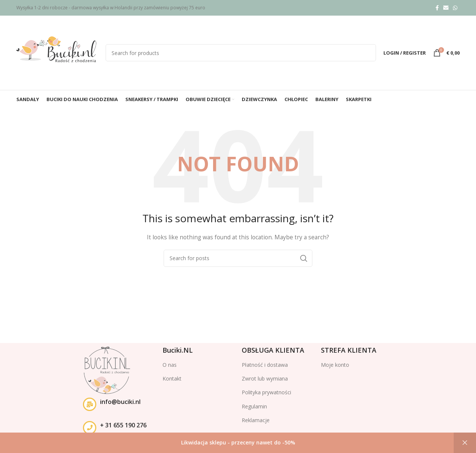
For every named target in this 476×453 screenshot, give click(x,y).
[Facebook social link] (437, 8)
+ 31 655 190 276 (123, 425)
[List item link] (198, 379)
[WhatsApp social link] (455, 8)
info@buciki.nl (120, 402)
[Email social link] (446, 8)
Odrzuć (465, 443)
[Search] (241, 53)
